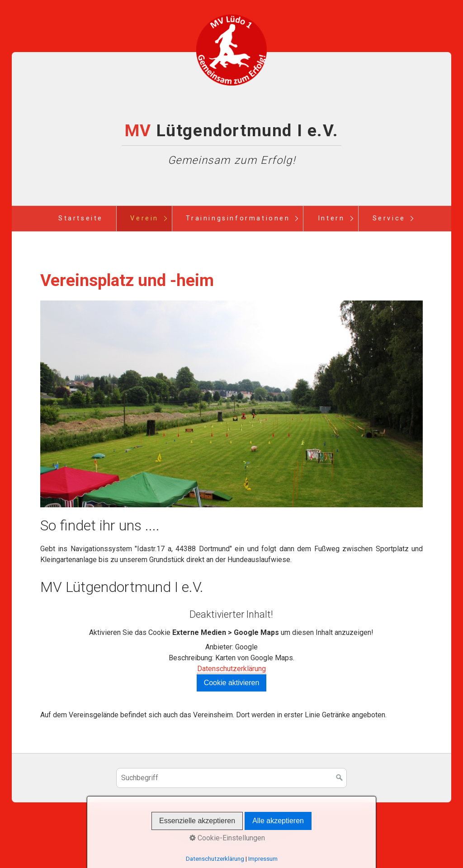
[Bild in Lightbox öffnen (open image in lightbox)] (232, 404)
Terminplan (287, 829)
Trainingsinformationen (238, 218)
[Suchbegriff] (231, 778)
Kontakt (209, 829)
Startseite (81, 218)
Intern (331, 218)
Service (389, 218)
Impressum (245, 829)
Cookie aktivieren (232, 683)
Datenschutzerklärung (231, 669)
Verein (144, 218)
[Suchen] (340, 778)
